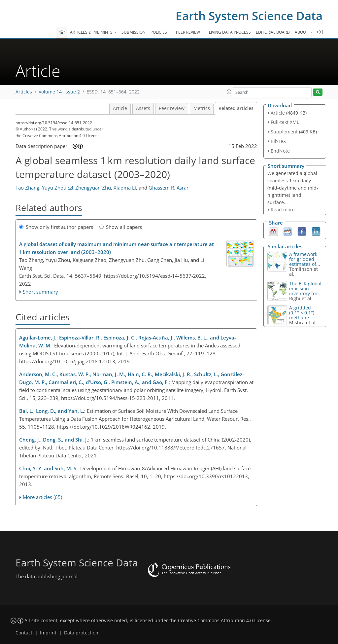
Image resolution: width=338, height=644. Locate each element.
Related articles (236, 108)
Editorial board (273, 32)
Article (120, 108)
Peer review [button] (188, 32)
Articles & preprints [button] (92, 32)
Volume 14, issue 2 (59, 92)
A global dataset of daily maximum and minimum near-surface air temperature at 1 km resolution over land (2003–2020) (117, 248)
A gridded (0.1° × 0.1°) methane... (302, 313)
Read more (283, 210)
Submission (134, 32)
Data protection (81, 633)
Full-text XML (285, 122)
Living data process (230, 32)
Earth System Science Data (249, 16)
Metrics (202, 108)
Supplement (284, 132)
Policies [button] (159, 32)
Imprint (48, 633)
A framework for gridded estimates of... (305, 259)
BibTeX (278, 141)
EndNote (280, 151)
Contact (24, 633)
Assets (143, 108)
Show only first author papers (56, 227)
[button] (229, 92)
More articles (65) (42, 497)
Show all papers (121, 227)
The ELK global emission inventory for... (305, 288)
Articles (24, 92)
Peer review (172, 108)
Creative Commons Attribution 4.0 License (224, 621)
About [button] (302, 32)
